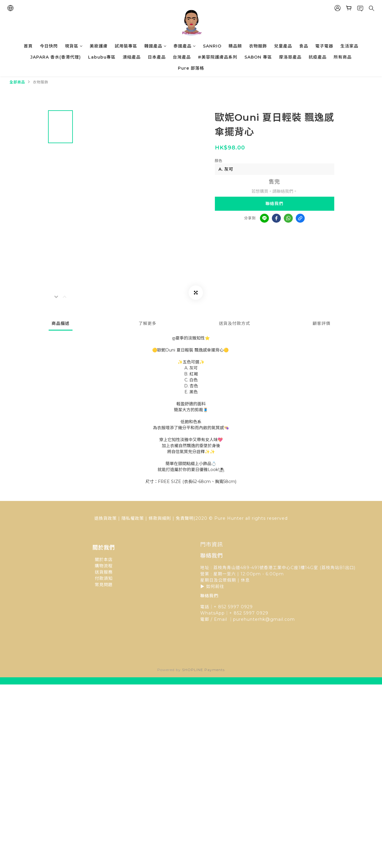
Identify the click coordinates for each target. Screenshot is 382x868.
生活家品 (349, 46)
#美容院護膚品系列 (218, 57)
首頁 (28, 46)
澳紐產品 (132, 57)
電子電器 (324, 46)
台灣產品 (182, 57)
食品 (304, 46)
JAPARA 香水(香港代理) (56, 57)
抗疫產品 (318, 57)
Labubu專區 (102, 57)
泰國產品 (185, 46)
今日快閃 (49, 46)
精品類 (235, 46)
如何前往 (215, 586)
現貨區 (74, 46)
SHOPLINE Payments (203, 670)
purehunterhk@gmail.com (264, 619)
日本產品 (157, 57)
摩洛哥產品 (290, 57)
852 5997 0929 (251, 613)
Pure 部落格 (191, 68)
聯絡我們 (275, 204)
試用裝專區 (126, 46)
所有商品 (343, 57)
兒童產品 (283, 46)
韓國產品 (155, 46)
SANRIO (212, 46)
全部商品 (17, 82)
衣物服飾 (258, 46)
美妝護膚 (99, 46)
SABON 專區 (258, 57)
